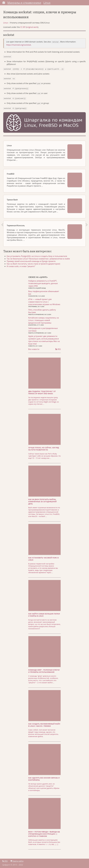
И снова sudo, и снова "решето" (24, 266)
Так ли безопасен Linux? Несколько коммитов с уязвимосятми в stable (41, 258)
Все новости (34, 349)
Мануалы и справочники (24, 3)
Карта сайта (17, 861)
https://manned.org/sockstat (20, 47)
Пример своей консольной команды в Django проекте (34, 260)
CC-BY (24, 29)
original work (34, 29)
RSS (58, 349)
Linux (47, 3)
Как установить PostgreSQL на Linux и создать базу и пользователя (39, 255)
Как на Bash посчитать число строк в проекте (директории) (36, 263)
